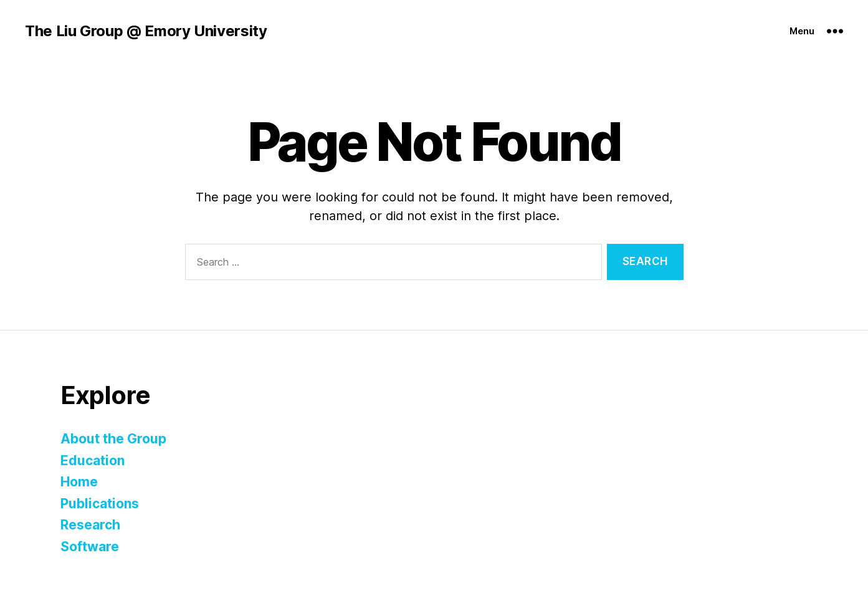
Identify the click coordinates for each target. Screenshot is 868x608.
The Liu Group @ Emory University (146, 31)
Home (79, 482)
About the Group (113, 439)
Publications (100, 504)
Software (90, 547)
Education (93, 461)
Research (90, 525)
